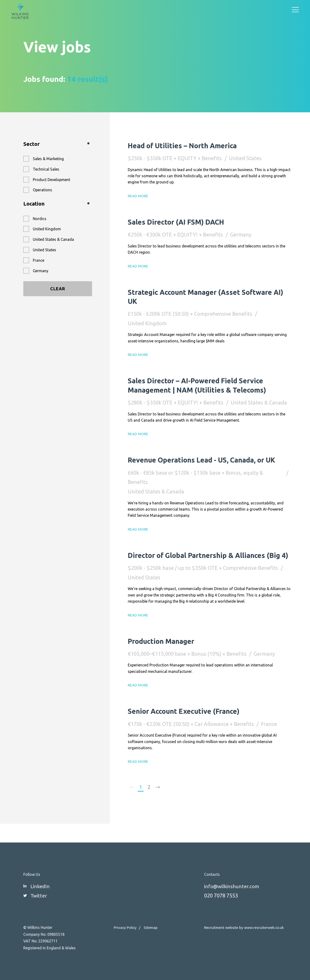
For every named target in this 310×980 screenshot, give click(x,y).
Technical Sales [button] (46, 169)
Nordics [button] (40, 219)
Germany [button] (41, 271)
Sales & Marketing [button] (48, 159)
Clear (58, 289)
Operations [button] (42, 190)
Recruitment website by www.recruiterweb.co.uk (245, 927)
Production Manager (165, 659)
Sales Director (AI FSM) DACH (181, 222)
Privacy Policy (125, 927)
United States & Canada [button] (53, 239)
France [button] (39, 260)
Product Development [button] (52, 180)
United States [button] (44, 250)
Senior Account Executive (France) (189, 729)
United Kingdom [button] (47, 229)
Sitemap (151, 927)
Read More (138, 196)
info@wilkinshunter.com (233, 886)
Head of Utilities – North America (188, 145)
